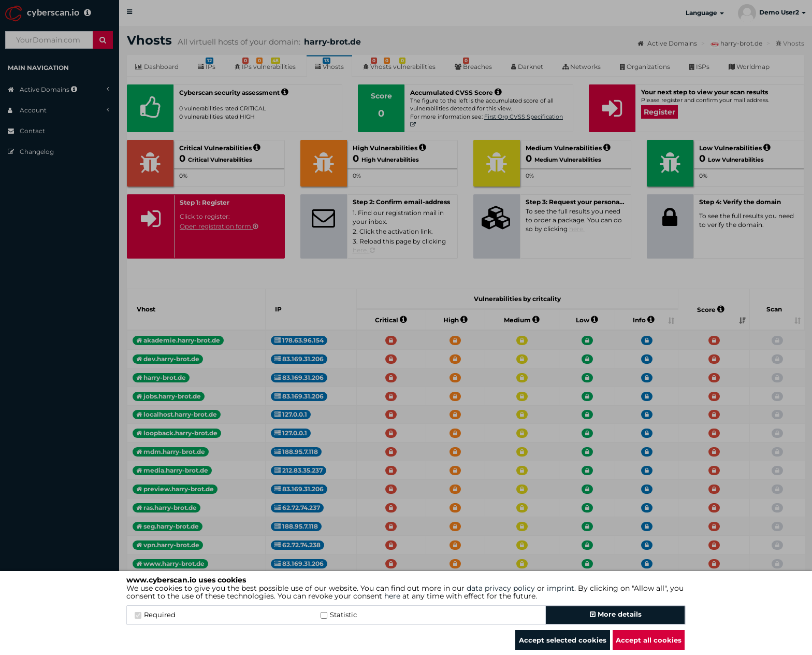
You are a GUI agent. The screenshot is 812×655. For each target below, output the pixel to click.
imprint (561, 588)
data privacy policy (501, 588)
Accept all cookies (649, 640)
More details (616, 614)
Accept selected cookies (563, 640)
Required (155, 615)
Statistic (339, 615)
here (392, 596)
